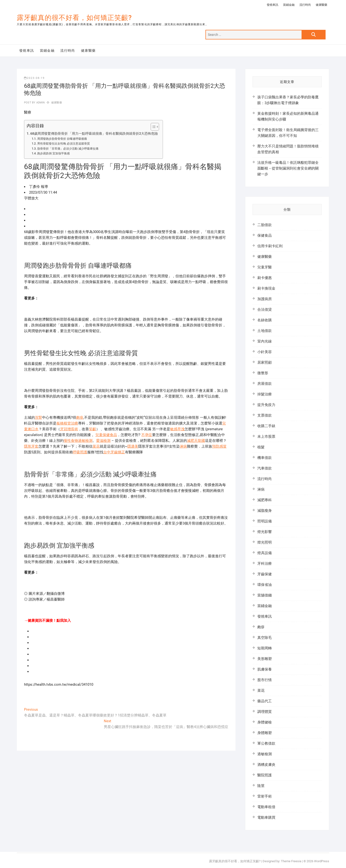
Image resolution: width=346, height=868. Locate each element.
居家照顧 (265, 362)
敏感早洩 (177, 429)
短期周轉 (265, 648)
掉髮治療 (265, 394)
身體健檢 (265, 722)
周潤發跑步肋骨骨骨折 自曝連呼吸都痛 (62, 139)
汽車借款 (265, 468)
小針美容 (265, 352)
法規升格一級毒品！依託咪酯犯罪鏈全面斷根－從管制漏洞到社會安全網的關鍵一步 (288, 168)
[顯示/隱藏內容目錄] (152, 127)
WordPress (322, 861)
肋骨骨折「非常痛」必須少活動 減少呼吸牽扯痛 (68, 149)
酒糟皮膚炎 (266, 765)
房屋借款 (265, 384)
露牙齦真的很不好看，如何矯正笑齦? (74, 18)
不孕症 (147, 435)
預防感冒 (219, 446)
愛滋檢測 (103, 441)
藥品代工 (265, 701)
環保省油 (265, 585)
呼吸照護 (80, 452)
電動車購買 (266, 817)
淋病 (183, 446)
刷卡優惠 (265, 278)
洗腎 (38, 418)
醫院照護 (265, 775)
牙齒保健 (265, 574)
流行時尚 (305, 5)
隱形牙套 (31, 446)
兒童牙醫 (265, 267)
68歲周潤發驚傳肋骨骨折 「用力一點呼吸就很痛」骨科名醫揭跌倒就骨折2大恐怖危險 (94, 133)
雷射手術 (265, 796)
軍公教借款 (266, 743)
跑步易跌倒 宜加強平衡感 (53, 153)
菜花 (96, 446)
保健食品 (265, 235)
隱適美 (133, 446)
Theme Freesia (291, 861)
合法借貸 (265, 310)
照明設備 (265, 521)
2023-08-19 (34, 78)
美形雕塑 (265, 659)
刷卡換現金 (266, 288)
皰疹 (80, 418)
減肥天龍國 (196, 441)
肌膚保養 (265, 669)
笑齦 (93, 429)
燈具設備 (265, 553)
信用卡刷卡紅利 (270, 246)
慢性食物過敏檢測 (78, 441)
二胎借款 (265, 225)
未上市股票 (266, 437)
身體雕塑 (265, 733)
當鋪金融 (289, 5)
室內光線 (265, 341)
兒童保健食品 (106, 435)
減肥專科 (265, 500)
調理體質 (265, 712)
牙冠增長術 (69, 429)
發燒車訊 (272, 5)
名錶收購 (265, 320)
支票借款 (265, 415)
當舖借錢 (265, 595)
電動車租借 (266, 807)
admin (40, 103)
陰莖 (261, 786)
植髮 (261, 447)
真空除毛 (265, 638)
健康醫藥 (321, 5)
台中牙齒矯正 (114, 452)
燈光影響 (265, 532)
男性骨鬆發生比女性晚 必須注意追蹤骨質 (64, 144)
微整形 (263, 373)
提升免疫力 (266, 405)
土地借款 (265, 331)
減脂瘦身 (265, 511)
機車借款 (265, 458)
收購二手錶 (266, 426)
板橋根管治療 (67, 423)
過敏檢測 (265, 754)
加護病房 (265, 299)
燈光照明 (265, 542)
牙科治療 (265, 564)
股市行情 (265, 680)
